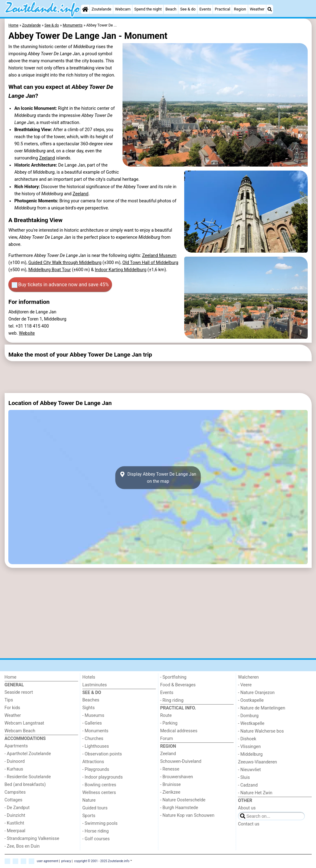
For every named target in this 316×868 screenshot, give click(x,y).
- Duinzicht (15, 815)
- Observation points (102, 754)
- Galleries (92, 723)
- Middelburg (250, 754)
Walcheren (248, 677)
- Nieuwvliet (249, 770)
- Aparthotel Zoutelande (28, 754)
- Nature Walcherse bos (261, 731)
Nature (89, 800)
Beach (171, 9)
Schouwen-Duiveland (181, 761)
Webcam (123, 9)
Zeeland (47, 158)
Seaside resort (19, 692)
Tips (9, 700)
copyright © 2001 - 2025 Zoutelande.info (102, 861)
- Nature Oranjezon (256, 693)
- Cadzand (248, 785)
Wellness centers (99, 793)
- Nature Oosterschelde (183, 800)
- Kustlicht (15, 823)
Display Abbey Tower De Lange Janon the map (158, 478)
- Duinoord (15, 761)
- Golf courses (96, 839)
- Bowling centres (99, 785)
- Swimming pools (100, 823)
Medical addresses (179, 731)
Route (166, 715)
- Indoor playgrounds (103, 777)
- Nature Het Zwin (255, 793)
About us (247, 808)
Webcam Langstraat (25, 723)
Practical (222, 9)
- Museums (93, 715)
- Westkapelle (251, 723)
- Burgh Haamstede (179, 808)
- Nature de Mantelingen (262, 708)
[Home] (85, 9)
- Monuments (96, 731)
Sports (89, 816)
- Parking (169, 723)
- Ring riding (172, 700)
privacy (66, 861)
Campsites (15, 792)
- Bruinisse (170, 785)
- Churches (93, 739)
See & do (188, 9)
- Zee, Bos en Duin (22, 846)
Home (11, 677)
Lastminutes (95, 685)
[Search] (270, 9)
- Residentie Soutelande (28, 777)
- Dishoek (247, 739)
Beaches (91, 700)
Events (205, 9)
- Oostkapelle (251, 700)
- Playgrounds (96, 769)
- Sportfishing (173, 677)
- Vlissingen (249, 747)
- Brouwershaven (177, 777)
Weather (257, 9)
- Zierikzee (170, 792)
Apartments (16, 746)
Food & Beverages (178, 685)
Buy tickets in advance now (60, 285)
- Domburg (248, 716)
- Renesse (170, 769)
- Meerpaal (15, 831)
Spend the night (148, 9)
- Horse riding (96, 831)
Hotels (89, 677)
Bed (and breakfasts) (25, 785)
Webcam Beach (20, 731)
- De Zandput (17, 808)
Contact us (249, 824)
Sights (89, 708)
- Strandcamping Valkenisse (32, 839)
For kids (12, 708)
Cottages (14, 800)
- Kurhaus (14, 769)
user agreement (48, 861)
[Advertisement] (156, 377)
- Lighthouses (96, 746)
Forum (166, 739)
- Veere (245, 685)
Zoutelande (102, 9)
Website (27, 333)
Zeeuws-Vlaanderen (257, 762)
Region (240, 9)
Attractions (93, 762)
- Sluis (244, 777)
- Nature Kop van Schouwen (187, 815)
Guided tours (95, 808)
